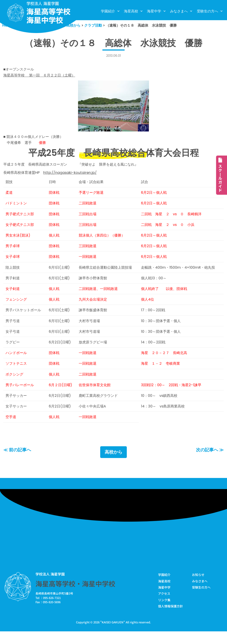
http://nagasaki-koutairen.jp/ (74, 175)
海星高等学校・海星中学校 (75, 596)
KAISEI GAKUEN (113, 635)
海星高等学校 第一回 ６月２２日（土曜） (42, 76)
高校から (113, 464)
